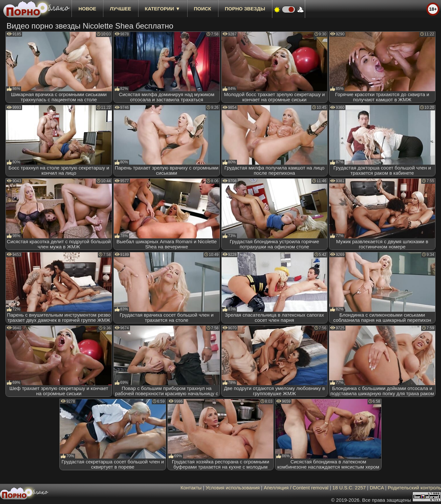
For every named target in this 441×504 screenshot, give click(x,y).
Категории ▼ (163, 9)
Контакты (191, 488)
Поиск (203, 9)
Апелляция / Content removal (296, 488)
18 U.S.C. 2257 (349, 488)
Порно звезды (245, 9)
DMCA (377, 488)
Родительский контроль (414, 488)
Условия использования (233, 488)
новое (87, 9)
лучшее (120, 9)
